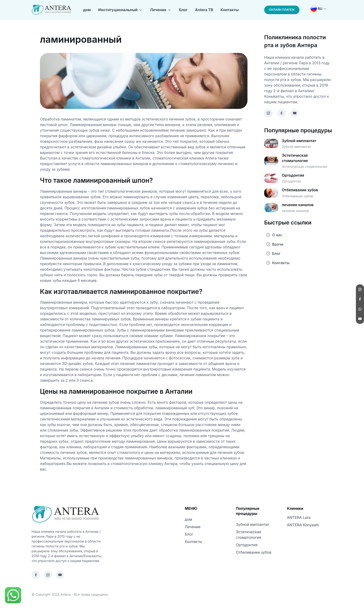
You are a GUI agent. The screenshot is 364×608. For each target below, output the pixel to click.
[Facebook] (36, 575)
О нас (274, 235)
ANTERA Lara (299, 517)
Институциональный (118, 10)
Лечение (158, 10)
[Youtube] (60, 575)
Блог (183, 10)
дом (87, 10)
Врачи (275, 244)
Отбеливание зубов (254, 552)
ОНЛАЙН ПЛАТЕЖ (282, 10)
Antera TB (204, 10)
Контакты (230, 10)
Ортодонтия (247, 545)
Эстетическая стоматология (249, 535)
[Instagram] (48, 575)
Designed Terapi (122, 594)
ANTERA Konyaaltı (303, 525)
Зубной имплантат (253, 524)
